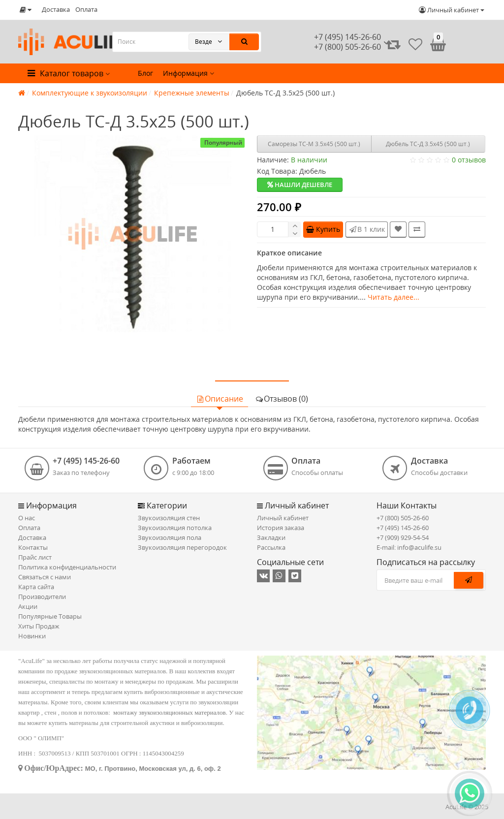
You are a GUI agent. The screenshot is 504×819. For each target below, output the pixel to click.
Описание (220, 399)
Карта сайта (36, 587)
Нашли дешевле (300, 185)
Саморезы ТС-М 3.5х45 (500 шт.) (314, 144)
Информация (189, 73)
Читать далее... (394, 297)
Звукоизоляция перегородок (182, 547)
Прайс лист (35, 557)
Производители (42, 597)
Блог (145, 73)
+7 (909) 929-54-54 (403, 537)
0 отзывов (469, 160)
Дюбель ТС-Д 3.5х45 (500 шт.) (428, 144)
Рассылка (271, 547)
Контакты (33, 547)
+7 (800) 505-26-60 (403, 518)
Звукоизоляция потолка (175, 528)
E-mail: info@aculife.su (409, 547)
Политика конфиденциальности (67, 567)
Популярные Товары (50, 616)
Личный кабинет (283, 518)
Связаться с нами (45, 577)
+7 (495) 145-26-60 (347, 37)
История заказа (281, 528)
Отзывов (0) (282, 399)
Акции (28, 606)
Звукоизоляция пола (170, 537)
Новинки (32, 636)
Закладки (271, 537)
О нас (27, 518)
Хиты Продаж (39, 626)
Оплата (86, 9)
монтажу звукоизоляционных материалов (170, 712)
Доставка (56, 9)
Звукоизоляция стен (169, 518)
